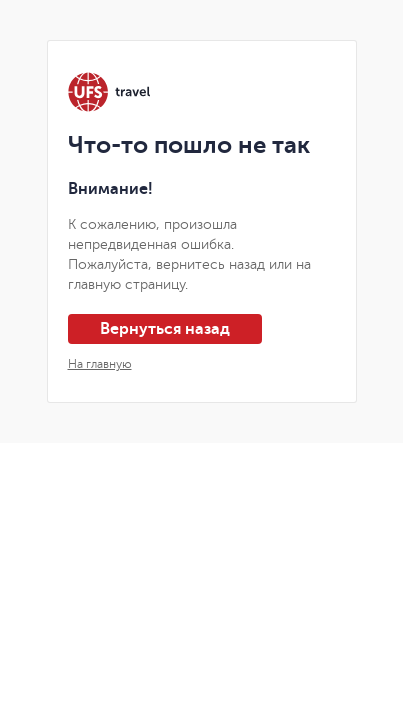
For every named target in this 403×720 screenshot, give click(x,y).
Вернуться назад (165, 329)
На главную (100, 364)
